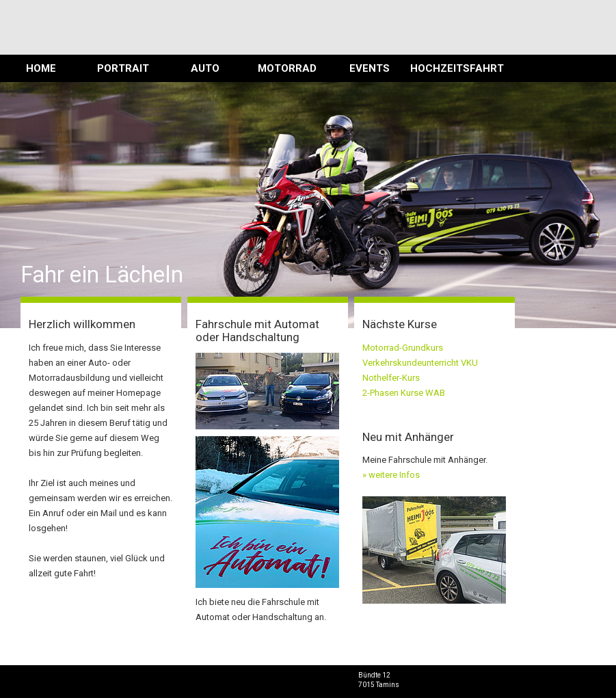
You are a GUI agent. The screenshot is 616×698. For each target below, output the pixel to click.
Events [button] (370, 68)
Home (41, 68)
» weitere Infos (391, 475)
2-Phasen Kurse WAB (404, 393)
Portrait (123, 68)
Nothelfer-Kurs (391, 378)
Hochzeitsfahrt (451, 68)
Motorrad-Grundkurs (403, 348)
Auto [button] (205, 68)
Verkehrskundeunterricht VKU (420, 363)
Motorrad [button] (287, 68)
